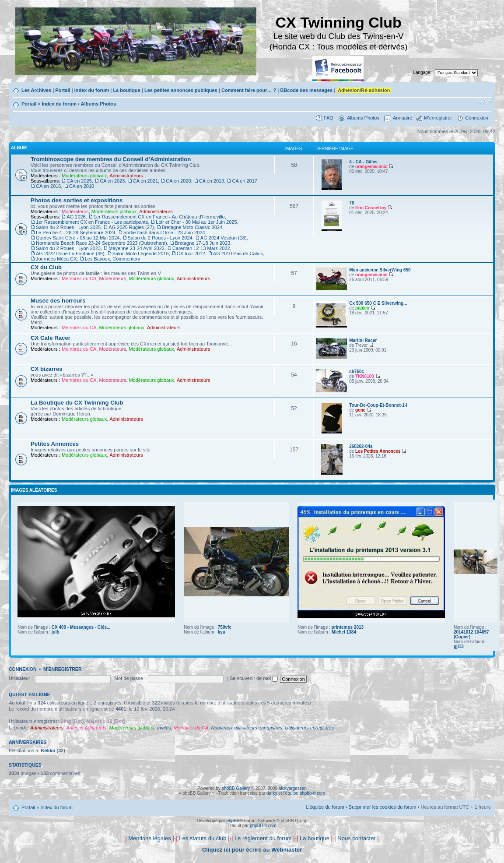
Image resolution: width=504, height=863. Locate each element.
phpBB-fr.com (263, 826)
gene (360, 410)
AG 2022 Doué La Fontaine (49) (70, 254)
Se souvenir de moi (254, 678)
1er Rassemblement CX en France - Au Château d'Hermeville (159, 217)
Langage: (423, 72)
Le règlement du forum (263, 838)
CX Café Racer (51, 338)
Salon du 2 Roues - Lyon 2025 (68, 227)
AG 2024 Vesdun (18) (224, 238)
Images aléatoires (34, 490)
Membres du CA (79, 278)
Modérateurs (75, 211)
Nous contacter (356, 838)
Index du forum (92, 90)
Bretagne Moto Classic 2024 (192, 227)
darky (272, 793)
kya (222, 632)
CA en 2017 (245, 181)
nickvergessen (293, 788)
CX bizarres (47, 369)
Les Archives (36, 90)
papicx (362, 308)
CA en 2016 (49, 186)
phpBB (233, 821)
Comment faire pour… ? (249, 90)
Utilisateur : (21, 678)
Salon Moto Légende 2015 (141, 254)
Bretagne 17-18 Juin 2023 (203, 243)
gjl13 (459, 646)
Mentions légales (150, 838)
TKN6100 (365, 376)
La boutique (126, 90)
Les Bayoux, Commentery (113, 259)
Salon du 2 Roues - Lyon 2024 (160, 238)
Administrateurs (126, 176)
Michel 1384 (344, 632)
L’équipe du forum (325, 807)
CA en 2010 (82, 186)
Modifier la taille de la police (485, 102)
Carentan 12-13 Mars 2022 (201, 248)
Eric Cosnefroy (371, 208)
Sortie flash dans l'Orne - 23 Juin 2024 (164, 232)
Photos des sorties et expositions (77, 200)
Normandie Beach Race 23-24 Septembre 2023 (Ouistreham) (101, 243)
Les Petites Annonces (378, 451)
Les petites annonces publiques (181, 90)
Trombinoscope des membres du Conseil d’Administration (111, 159)
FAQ (329, 118)
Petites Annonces (55, 444)
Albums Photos (99, 104)
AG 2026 (76, 217)
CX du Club (46, 267)
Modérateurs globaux (84, 176)
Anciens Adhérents (86, 728)
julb (56, 632)
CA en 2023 (112, 181)
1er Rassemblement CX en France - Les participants (92, 222)
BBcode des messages (306, 90)
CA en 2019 (212, 181)
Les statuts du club (203, 838)
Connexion (477, 118)
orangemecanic (371, 167)
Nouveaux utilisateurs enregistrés (247, 728)
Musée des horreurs (58, 301)
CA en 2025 (79, 181)
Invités (164, 728)
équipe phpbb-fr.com (305, 793)
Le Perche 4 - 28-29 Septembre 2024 (76, 232)
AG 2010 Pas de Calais (238, 254)
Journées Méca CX (56, 259)
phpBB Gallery (236, 788)
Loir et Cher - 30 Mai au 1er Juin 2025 (196, 222)
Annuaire (402, 118)
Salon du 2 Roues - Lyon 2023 (68, 248)
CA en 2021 (146, 181)
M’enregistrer (438, 118)
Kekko (48, 750)
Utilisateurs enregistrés (309, 728)
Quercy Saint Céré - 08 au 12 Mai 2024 (78, 238)
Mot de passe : (130, 678)
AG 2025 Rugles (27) (131, 227)
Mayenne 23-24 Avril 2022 (136, 248)
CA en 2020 (178, 181)
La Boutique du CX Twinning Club (77, 403)
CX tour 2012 (191, 254)
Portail (63, 90)
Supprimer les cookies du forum (383, 807)
